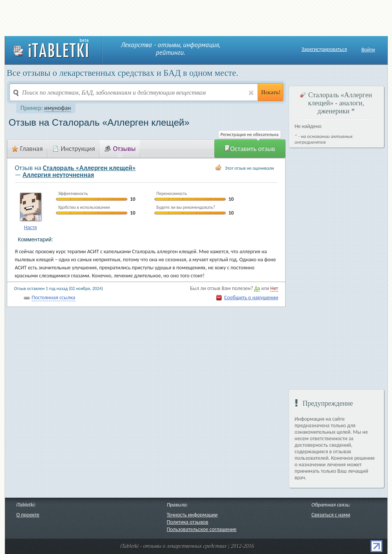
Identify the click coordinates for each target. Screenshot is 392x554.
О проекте (28, 515)
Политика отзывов (188, 522)
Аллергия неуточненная (58, 175)
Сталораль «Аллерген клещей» (89, 168)
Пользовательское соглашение (202, 529)
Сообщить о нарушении (251, 297)
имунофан (58, 108)
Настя (30, 227)
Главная (27, 149)
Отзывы (120, 149)
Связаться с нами (331, 515)
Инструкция (74, 149)
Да (257, 288)
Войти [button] (368, 50)
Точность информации (192, 515)
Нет (274, 288)
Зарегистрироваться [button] (324, 49)
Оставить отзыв (250, 149)
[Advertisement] (196, 17)
